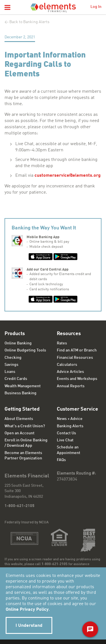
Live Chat (65, 440)
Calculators (67, 365)
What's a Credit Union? (25, 426)
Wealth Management (23, 386)
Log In (96, 7)
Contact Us (66, 433)
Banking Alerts (70, 426)
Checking (13, 358)
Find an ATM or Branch (77, 350)
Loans (10, 372)
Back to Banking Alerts (29, 22)
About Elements (19, 419)
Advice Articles (70, 372)
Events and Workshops (77, 379)
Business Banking (20, 393)
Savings (11, 365)
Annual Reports (71, 386)
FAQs (61, 460)
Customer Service (77, 409)
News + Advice (70, 419)
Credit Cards (16, 379)
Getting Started (22, 409)
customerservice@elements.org (68, 176)
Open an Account (20, 433)
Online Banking (18, 343)
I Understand (29, 626)
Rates (62, 343)
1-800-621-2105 (20, 506)
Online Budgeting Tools (25, 350)
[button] (7, 8)
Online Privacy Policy (27, 610)
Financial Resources (75, 358)
